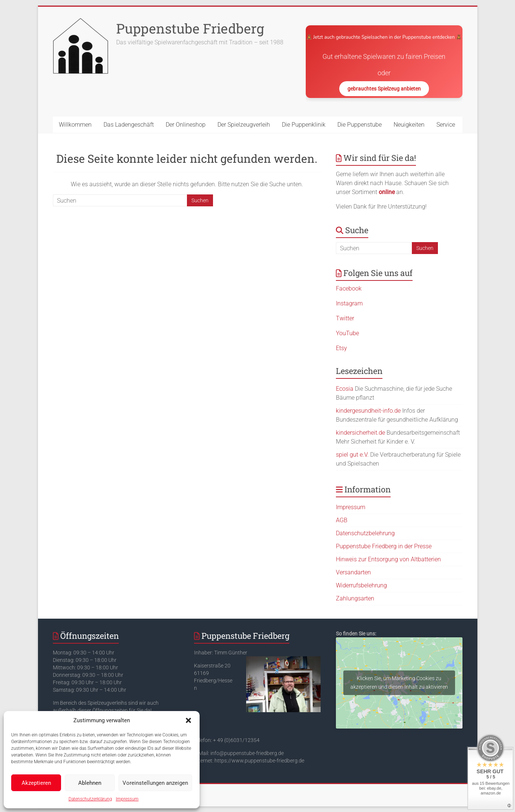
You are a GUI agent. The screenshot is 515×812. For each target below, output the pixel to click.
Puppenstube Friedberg (190, 28)
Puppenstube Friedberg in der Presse (384, 546)
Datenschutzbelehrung (365, 533)
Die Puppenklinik (304, 125)
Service (446, 125)
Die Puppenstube (360, 125)
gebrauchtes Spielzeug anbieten (384, 89)
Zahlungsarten (355, 598)
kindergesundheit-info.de (368, 411)
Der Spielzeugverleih (244, 125)
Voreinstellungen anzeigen (155, 783)
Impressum (127, 799)
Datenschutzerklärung (90, 799)
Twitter (345, 318)
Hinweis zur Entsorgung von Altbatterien (388, 559)
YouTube (347, 333)
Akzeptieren (36, 783)
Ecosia (345, 389)
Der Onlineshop (186, 125)
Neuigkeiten (409, 125)
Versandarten (353, 572)
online (387, 192)
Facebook (349, 288)
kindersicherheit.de (360, 433)
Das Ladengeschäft (129, 125)
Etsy (341, 348)
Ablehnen (90, 783)
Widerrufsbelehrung (361, 585)
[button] (188, 720)
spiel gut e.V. (352, 455)
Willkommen (75, 125)
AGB (342, 520)
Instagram (349, 303)
